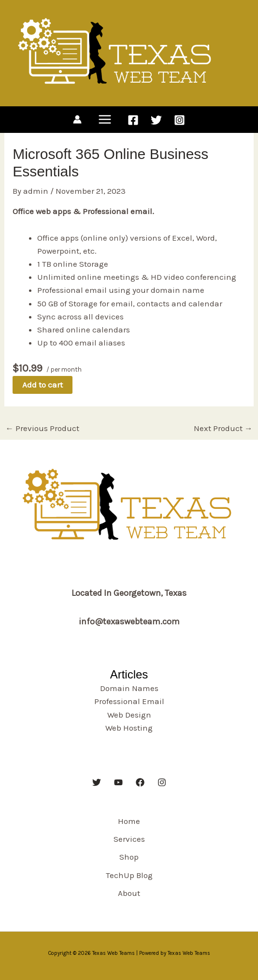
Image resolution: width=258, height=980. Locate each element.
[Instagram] (179, 120)
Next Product (223, 428)
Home (129, 821)
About (129, 893)
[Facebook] (133, 120)
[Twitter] (156, 120)
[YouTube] (118, 782)
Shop (129, 857)
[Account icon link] (77, 119)
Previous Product (42, 428)
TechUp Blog (129, 875)
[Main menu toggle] (105, 120)
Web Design (129, 715)
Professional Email (129, 701)
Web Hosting (129, 728)
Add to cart (43, 385)
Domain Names (129, 688)
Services (129, 839)
